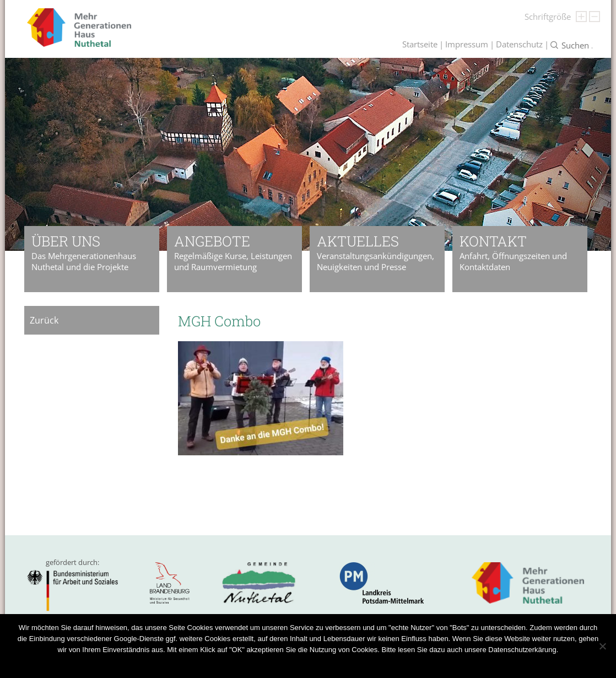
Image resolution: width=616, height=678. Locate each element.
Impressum (467, 44)
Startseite (420, 44)
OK (273, 664)
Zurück (44, 320)
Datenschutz (519, 44)
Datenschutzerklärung (318, 664)
